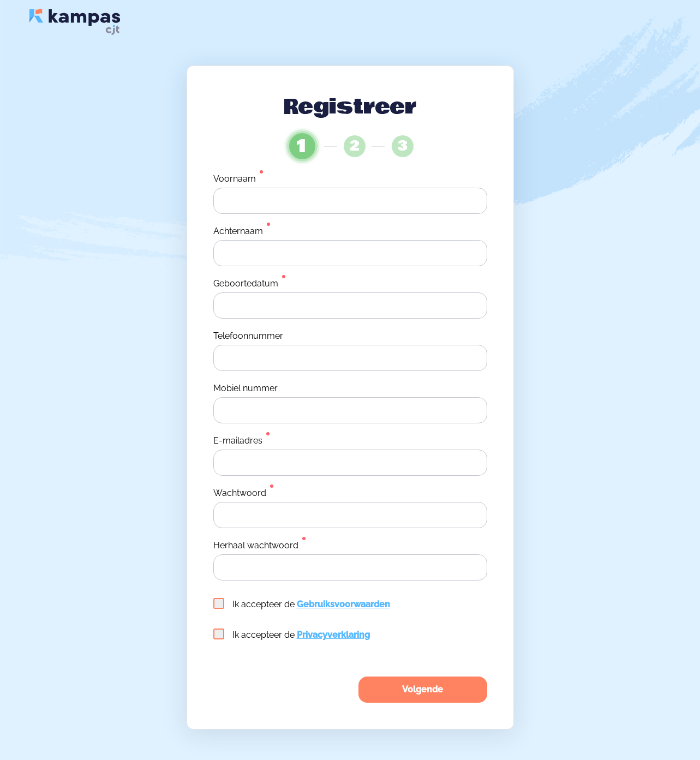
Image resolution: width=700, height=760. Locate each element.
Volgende (423, 689)
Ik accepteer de (302, 604)
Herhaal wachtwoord (256, 545)
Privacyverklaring (333, 635)
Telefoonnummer (248, 336)
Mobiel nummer (246, 388)
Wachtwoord (240, 493)
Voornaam (235, 179)
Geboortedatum (246, 283)
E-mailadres (238, 441)
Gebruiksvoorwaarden (343, 604)
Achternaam (238, 231)
